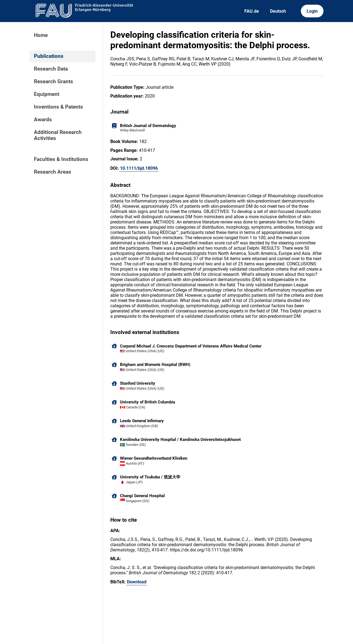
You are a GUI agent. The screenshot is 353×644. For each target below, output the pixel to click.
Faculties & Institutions (61, 159)
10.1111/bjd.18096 (139, 168)
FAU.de (252, 11)
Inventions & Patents (58, 107)
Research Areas (53, 172)
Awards (43, 120)
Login (312, 11)
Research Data (51, 69)
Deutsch (278, 11)
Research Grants (54, 82)
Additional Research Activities (58, 135)
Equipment (47, 94)
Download (137, 582)
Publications (49, 56)
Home (41, 35)
